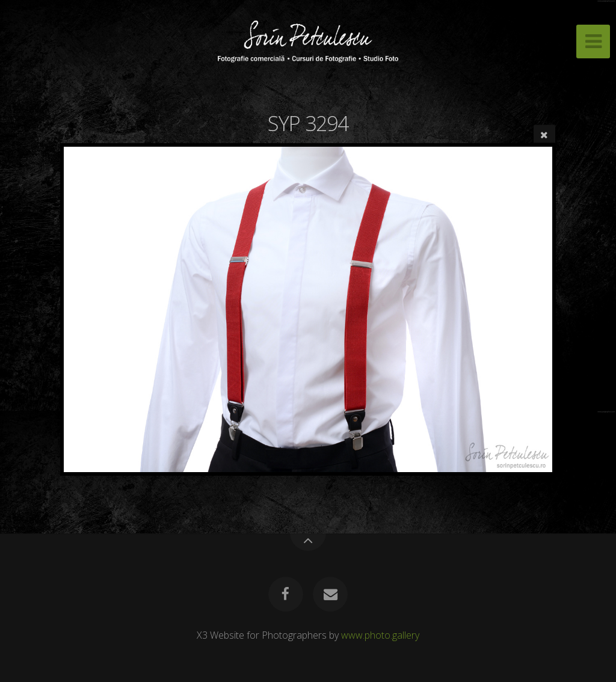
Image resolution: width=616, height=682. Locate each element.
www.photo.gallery (380, 635)
